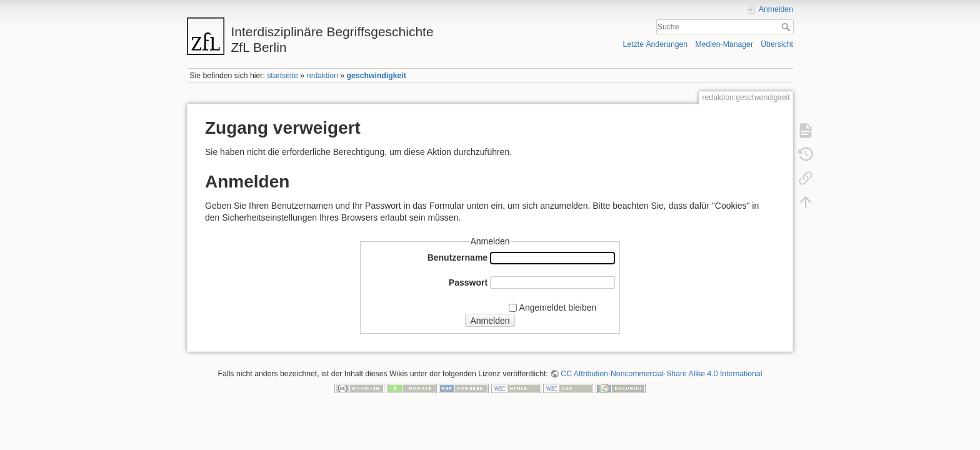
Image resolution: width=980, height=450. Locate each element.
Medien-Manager (724, 44)
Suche (787, 27)
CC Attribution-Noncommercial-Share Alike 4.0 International (661, 374)
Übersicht (777, 44)
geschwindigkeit (377, 76)
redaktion (322, 76)
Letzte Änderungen (656, 44)
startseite (282, 76)
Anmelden (490, 321)
